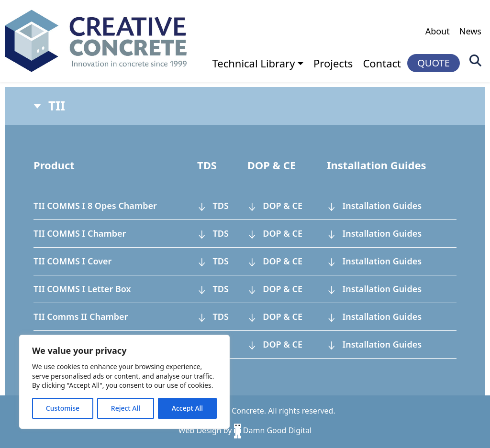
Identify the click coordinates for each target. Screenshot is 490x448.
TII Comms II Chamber (81, 317)
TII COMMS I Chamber (80, 233)
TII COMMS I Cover (72, 261)
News (470, 31)
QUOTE (434, 63)
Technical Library (254, 63)
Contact (382, 63)
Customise (63, 408)
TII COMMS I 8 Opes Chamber (95, 206)
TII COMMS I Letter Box (82, 289)
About (438, 31)
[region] (124, 382)
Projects (333, 63)
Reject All (126, 408)
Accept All (187, 408)
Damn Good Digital (273, 430)
